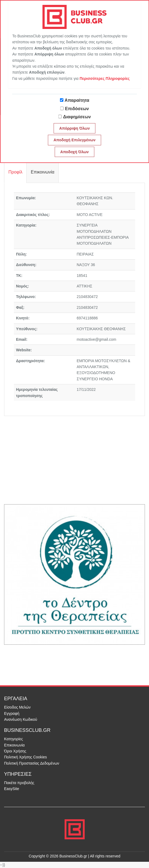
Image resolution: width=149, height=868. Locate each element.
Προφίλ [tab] (15, 172)
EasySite (12, 789)
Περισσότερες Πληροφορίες (105, 78)
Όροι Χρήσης (15, 751)
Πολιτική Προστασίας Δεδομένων (32, 763)
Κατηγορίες (13, 739)
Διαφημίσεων (77, 117)
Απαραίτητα (77, 100)
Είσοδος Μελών (17, 707)
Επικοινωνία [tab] (42, 172)
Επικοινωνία (14, 745)
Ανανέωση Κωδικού (21, 719)
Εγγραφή (12, 713)
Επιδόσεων (77, 109)
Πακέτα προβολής (19, 783)
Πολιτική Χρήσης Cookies (26, 757)
